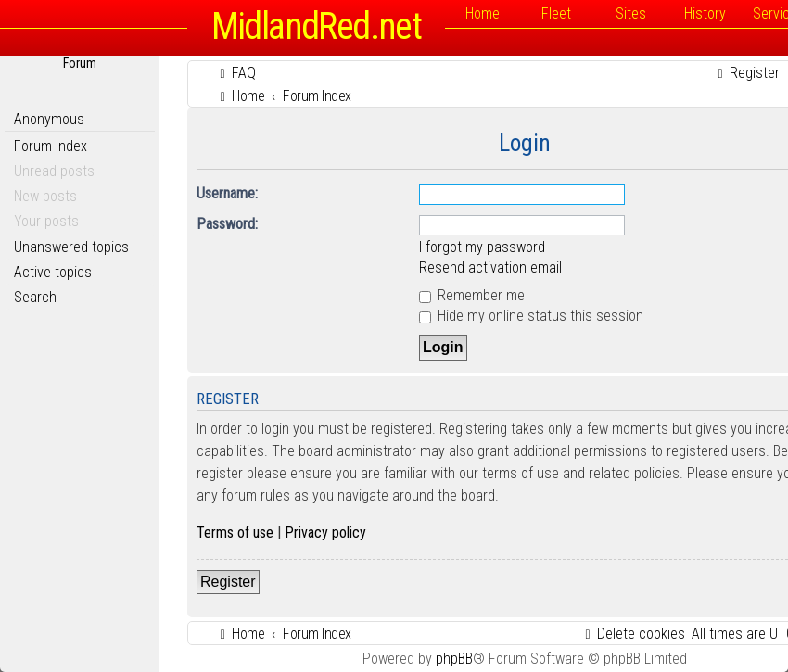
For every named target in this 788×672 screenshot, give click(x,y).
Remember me (472, 295)
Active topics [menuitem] (53, 272)
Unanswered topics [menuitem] (71, 247)
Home (483, 13)
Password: (227, 224)
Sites (631, 13)
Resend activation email (490, 267)
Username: (227, 193)
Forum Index (51, 146)
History (705, 13)
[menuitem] (235, 73)
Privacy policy (325, 533)
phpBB (454, 659)
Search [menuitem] (35, 297)
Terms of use (235, 533)
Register (228, 582)
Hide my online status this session (531, 316)
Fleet (556, 13)
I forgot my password (482, 247)
